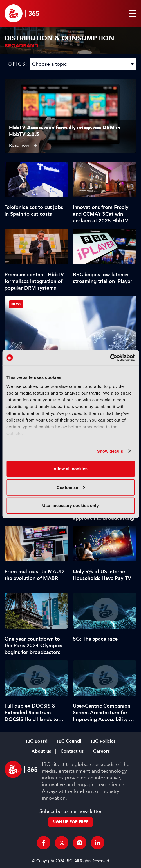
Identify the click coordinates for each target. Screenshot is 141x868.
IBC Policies (103, 741)
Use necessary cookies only (70, 506)
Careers (101, 751)
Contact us (72, 751)
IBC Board (37, 741)
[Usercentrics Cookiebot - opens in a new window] (110, 358)
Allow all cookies (70, 469)
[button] (131, 13)
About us (41, 751)
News (16, 304)
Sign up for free (70, 822)
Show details (110, 451)
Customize (71, 487)
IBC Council (69, 741)
